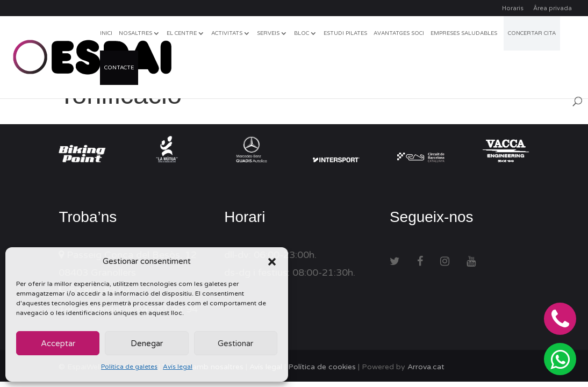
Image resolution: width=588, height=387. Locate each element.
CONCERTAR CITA (532, 33)
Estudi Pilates (345, 33)
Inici (106, 33)
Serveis (268, 33)
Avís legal (178, 367)
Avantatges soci (399, 33)
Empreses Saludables (464, 33)
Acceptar (58, 343)
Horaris (513, 9)
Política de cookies (322, 367)
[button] (272, 262)
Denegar (147, 343)
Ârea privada (553, 9)
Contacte (119, 68)
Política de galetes (129, 367)
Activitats (227, 33)
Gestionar (235, 343)
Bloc (302, 33)
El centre (182, 33)
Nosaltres (135, 33)
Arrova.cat (426, 367)
